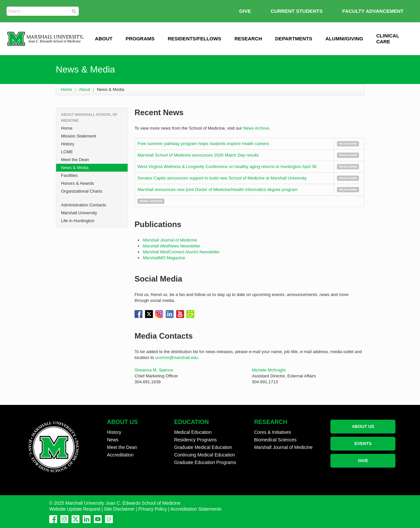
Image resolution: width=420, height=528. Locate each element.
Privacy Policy (153, 509)
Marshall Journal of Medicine (170, 240)
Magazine (164, 258)
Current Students (297, 11)
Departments (294, 39)
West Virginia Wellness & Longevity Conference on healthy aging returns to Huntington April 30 (227, 167)
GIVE (245, 11)
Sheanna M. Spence (154, 370)
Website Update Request (75, 509)
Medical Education (193, 432)
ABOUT (104, 39)
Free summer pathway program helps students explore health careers (203, 144)
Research (248, 39)
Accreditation (120, 455)
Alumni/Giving (344, 39)
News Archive (256, 128)
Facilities (69, 175)
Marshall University (79, 213)
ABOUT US (363, 426)
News (113, 440)
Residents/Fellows (194, 39)
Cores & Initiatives (273, 432)
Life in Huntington (78, 221)
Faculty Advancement (373, 11)
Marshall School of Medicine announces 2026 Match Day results (198, 155)
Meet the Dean (75, 160)
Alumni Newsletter (181, 252)
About (84, 89)
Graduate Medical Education (203, 447)
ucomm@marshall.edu (177, 358)
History (68, 144)
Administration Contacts (84, 205)
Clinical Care (388, 39)
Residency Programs (196, 440)
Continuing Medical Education (205, 455)
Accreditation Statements (196, 509)
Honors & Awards (77, 183)
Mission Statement (79, 136)
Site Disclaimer (119, 509)
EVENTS (363, 444)
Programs (140, 39)
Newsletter (172, 246)
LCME (67, 152)
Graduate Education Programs (205, 462)
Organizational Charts (82, 191)
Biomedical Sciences (275, 440)
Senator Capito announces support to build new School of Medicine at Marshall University (222, 178)
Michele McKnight (269, 370)
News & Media (75, 168)
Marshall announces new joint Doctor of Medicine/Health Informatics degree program (218, 190)
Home (66, 89)
